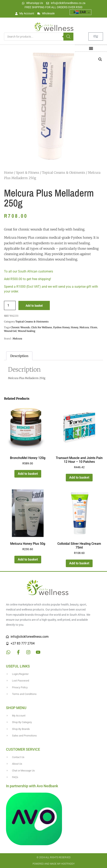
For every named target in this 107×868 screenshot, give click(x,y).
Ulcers (94, 327)
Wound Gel (10, 331)
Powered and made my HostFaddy (54, 864)
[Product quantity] (10, 305)
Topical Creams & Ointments (64, 173)
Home (9, 173)
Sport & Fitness (28, 173)
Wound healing (26, 331)
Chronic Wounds (20, 327)
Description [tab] (19, 356)
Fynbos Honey (61, 327)
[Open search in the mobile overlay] (39, 37)
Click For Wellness (41, 327)
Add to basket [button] (28, 474)
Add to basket (34, 305)
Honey (74, 327)
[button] (91, 48)
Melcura (84, 327)
